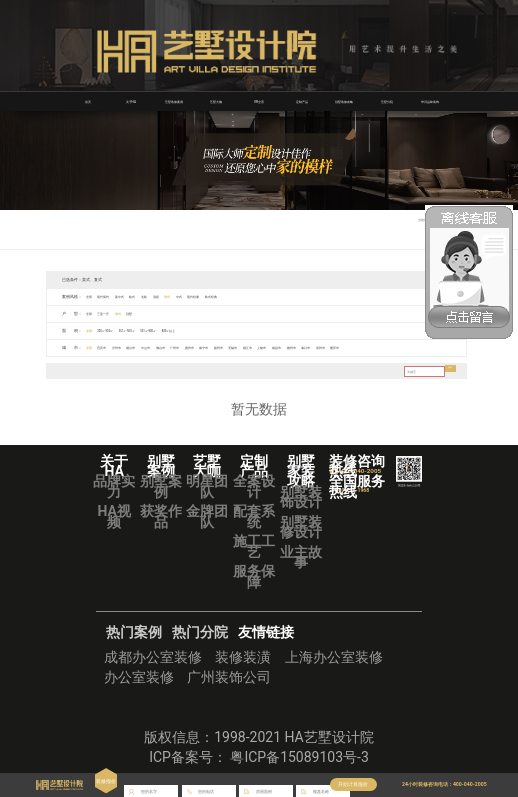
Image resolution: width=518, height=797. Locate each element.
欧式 (152, 296)
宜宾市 (109, 347)
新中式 (134, 296)
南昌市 (354, 347)
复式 (132, 313)
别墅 (148, 313)
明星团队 (207, 486)
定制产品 (302, 101)
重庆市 (435, 347)
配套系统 (254, 516)
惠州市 (231, 347)
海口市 (394, 347)
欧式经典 (262, 296)
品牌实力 (114, 486)
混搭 (185, 296)
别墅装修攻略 (344, 101)
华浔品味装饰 (430, 101)
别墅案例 (161, 486)
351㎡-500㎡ (148, 330)
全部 (91, 296)
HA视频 (113, 516)
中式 (217, 296)
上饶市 (333, 347)
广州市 (211, 347)
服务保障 (254, 576)
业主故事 (301, 557)
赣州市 (374, 347)
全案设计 (254, 486)
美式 (201, 296)
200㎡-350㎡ (115, 330)
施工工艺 (254, 546)
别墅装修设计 (301, 527)
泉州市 (415, 347)
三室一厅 (111, 313)
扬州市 (272, 347)
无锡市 (293, 347)
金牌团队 (207, 516)
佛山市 (191, 347)
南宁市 (252, 347)
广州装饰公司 (229, 677)
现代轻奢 (238, 296)
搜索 (446, 371)
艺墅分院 (387, 101)
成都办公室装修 (153, 657)
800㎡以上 (210, 330)
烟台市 (150, 347)
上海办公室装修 (334, 657)
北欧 (168, 296)
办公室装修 (139, 677)
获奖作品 (161, 516)
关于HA (130, 101)
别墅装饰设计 (301, 497)
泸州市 (130, 347)
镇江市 (313, 347)
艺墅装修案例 (174, 101)
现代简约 (111, 296)
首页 (88, 101)
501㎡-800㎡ (180, 330)
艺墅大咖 (216, 101)
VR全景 (259, 101)
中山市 (170, 347)
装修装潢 (243, 657)
